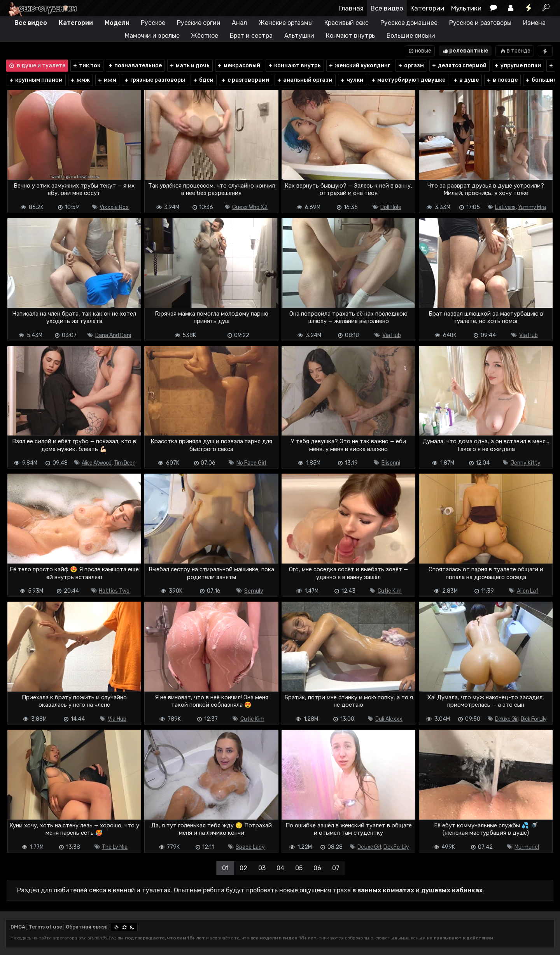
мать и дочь (189, 66)
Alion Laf (528, 591)
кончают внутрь (294, 66)
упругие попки (517, 66)
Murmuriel (527, 847)
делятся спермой (459, 66)
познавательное (135, 66)
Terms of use (45, 927)
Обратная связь (87, 927)
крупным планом (36, 80)
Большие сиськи (411, 36)
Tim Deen (125, 463)
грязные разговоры (154, 80)
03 (262, 868)
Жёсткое (204, 36)
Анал (239, 23)
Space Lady (250, 847)
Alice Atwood (97, 463)
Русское (153, 23)
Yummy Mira (532, 207)
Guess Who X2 (250, 207)
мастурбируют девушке (408, 80)
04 (280, 868)
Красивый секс (347, 23)
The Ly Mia (115, 847)
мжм (107, 80)
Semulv (254, 591)
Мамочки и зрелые (152, 36)
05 (299, 868)
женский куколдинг (359, 66)
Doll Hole (391, 207)
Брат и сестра (251, 36)
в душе (466, 80)
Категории (427, 8)
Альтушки (299, 36)
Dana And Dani (113, 335)
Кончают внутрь (351, 36)
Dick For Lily (534, 719)
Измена (534, 23)
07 (336, 868)
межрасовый (239, 66)
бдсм (203, 80)
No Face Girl (251, 463)
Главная (351, 8)
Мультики (466, 8)
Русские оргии (199, 23)
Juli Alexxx (389, 719)
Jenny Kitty (526, 463)
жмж (80, 80)
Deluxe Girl (507, 719)
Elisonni (391, 463)
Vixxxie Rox (114, 207)
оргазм (411, 66)
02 (243, 868)
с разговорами (245, 80)
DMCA (18, 927)
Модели (117, 23)
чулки (352, 80)
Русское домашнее (409, 23)
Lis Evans (505, 207)
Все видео (387, 8)
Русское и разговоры (480, 23)
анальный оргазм (304, 80)
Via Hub (392, 335)
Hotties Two (114, 591)
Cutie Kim (390, 591)
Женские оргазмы (286, 23)
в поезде (502, 80)
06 (317, 868)
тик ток (86, 66)
